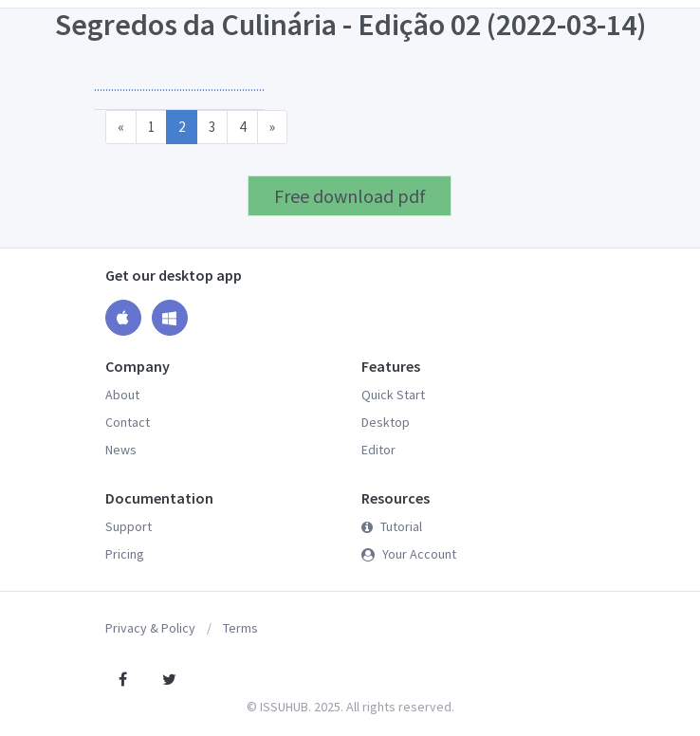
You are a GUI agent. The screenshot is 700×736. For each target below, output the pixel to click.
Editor (378, 450)
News (121, 450)
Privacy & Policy (150, 628)
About (122, 395)
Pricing (125, 554)
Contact (128, 422)
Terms (240, 628)
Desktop (386, 422)
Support (129, 526)
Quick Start (393, 395)
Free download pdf (350, 196)
